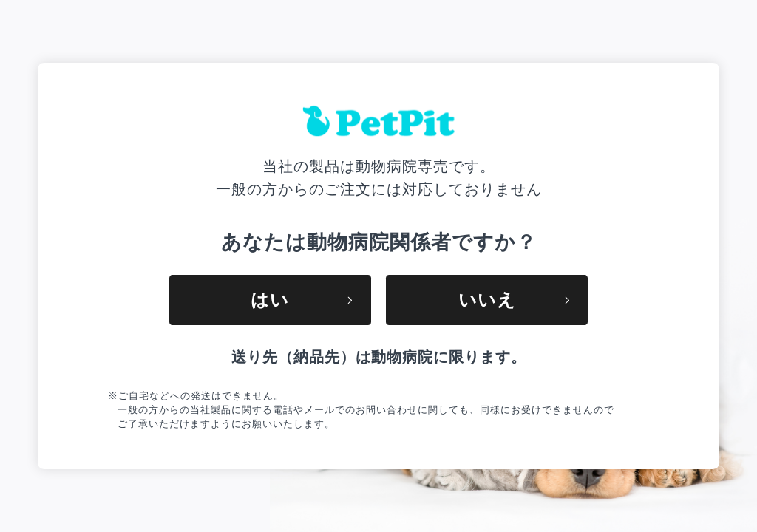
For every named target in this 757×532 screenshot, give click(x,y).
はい (301, 300)
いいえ (514, 300)
